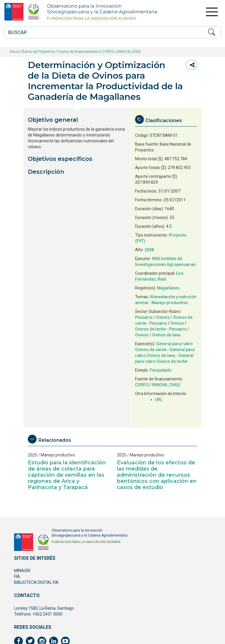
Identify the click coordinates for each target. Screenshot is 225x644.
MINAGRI (22, 571)
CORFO (108, 52)
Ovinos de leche (150, 329)
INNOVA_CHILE (129, 52)
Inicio (14, 52)
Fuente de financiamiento (78, 52)
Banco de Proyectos (38, 52)
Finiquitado (161, 370)
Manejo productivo (170, 303)
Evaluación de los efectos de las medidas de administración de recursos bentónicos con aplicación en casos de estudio (157, 475)
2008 (149, 250)
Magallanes (168, 288)
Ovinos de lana (166, 335)
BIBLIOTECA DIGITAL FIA (36, 582)
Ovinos (163, 317)
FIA (17, 576)
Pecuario (144, 317)
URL (159, 399)
